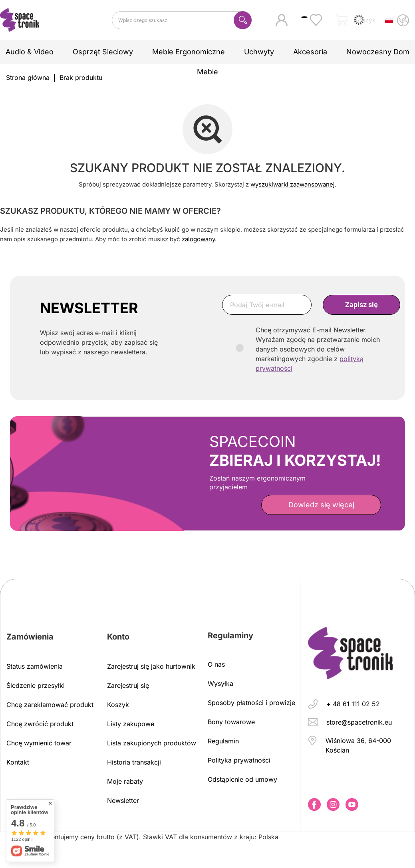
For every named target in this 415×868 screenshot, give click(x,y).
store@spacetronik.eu (359, 722)
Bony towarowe (231, 722)
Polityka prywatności (239, 760)
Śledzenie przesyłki (36, 685)
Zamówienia (30, 637)
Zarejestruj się (128, 685)
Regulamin (223, 741)
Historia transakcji (134, 762)
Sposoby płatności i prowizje (251, 703)
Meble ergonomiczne (189, 52)
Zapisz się (361, 305)
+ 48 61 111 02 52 (353, 704)
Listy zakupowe (131, 724)
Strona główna (28, 77)
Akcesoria (310, 52)
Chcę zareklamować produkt (50, 705)
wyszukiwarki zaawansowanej (293, 184)
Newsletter (123, 800)
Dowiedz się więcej (321, 505)
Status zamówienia (35, 666)
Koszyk (118, 705)
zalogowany (198, 239)
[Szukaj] (243, 20)
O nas (216, 664)
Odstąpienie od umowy (242, 779)
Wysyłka (220, 683)
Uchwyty (259, 52)
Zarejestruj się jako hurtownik (151, 666)
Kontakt (18, 762)
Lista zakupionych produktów (152, 743)
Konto (118, 637)
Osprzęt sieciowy (103, 52)
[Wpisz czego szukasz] (182, 20)
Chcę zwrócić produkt (40, 724)
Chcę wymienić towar (39, 743)
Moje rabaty (125, 781)
